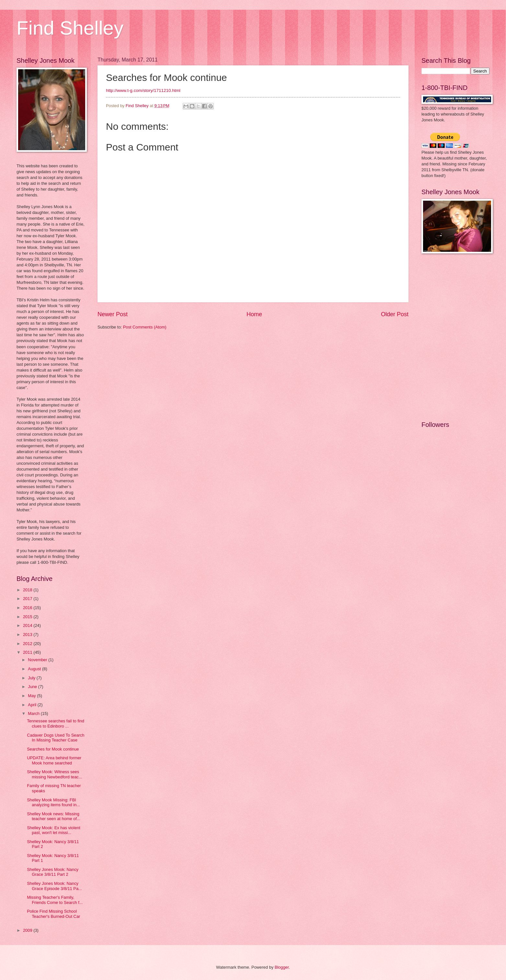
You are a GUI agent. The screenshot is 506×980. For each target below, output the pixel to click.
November (38, 660)
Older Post (395, 314)
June (33, 687)
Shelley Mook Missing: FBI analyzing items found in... (53, 802)
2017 (28, 599)
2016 (28, 608)
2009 (28, 930)
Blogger (282, 967)
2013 (28, 635)
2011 (28, 652)
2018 (28, 590)
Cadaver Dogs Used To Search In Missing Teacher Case (56, 738)
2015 (28, 617)
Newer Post (113, 314)
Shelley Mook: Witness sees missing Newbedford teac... (54, 774)
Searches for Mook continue (53, 749)
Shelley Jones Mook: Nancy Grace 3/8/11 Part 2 (53, 872)
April (33, 705)
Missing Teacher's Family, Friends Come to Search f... (55, 900)
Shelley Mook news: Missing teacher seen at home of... (54, 816)
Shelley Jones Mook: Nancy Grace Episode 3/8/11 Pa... (54, 886)
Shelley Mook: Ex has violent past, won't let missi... (54, 830)
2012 (28, 644)
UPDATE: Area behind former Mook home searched (54, 760)
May (32, 696)
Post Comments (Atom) (145, 327)
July (32, 678)
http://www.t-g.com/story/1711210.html (143, 90)
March (34, 713)
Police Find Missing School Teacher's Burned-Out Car (53, 914)
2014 (28, 625)
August (35, 669)
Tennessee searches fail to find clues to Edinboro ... (56, 723)
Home (254, 314)
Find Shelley (70, 28)
